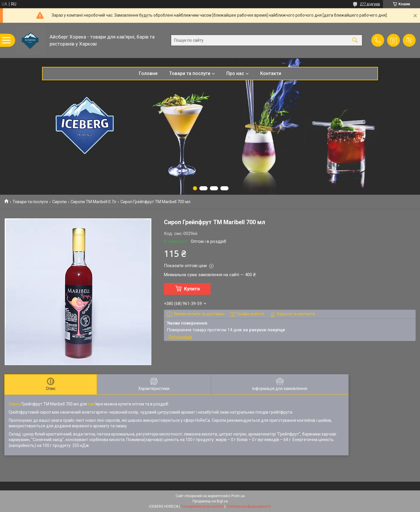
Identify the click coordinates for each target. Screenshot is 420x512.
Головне (148, 73)
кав (91, 404)
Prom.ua (238, 496)
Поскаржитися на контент (202, 506)
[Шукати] (355, 40)
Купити (192, 289)
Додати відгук (409, 40)
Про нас (235, 73)
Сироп (15, 404)
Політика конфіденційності (249, 506)
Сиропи (59, 202)
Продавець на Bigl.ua (210, 501)
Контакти (271, 73)
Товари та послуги (190, 73)
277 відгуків (370, 4)
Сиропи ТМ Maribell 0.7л (93, 202)
